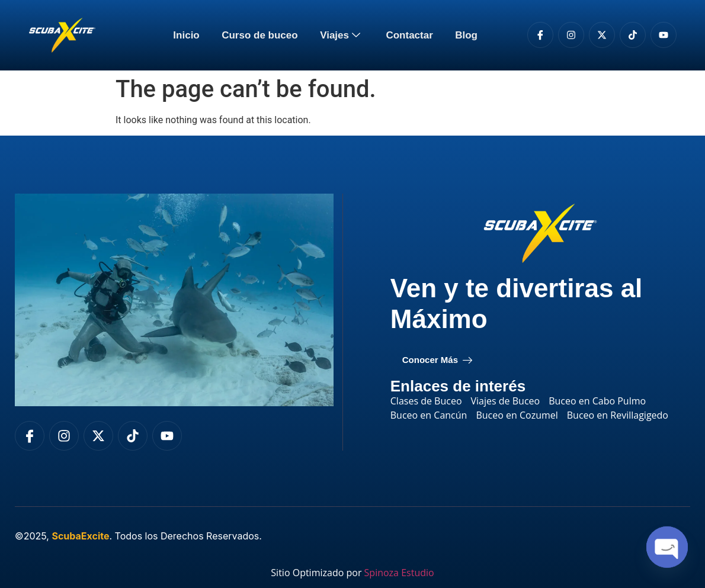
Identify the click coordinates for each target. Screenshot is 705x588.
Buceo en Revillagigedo (618, 415)
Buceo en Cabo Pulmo (597, 401)
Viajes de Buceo (506, 401)
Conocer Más (437, 360)
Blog (463, 35)
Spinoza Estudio (399, 573)
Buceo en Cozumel (517, 415)
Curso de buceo (261, 35)
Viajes (342, 35)
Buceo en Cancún (429, 415)
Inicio (189, 35)
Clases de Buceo (426, 401)
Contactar (408, 35)
